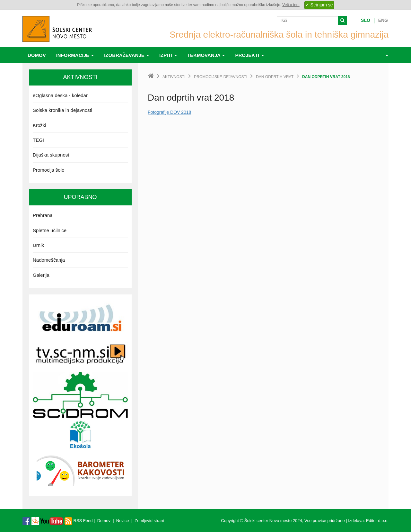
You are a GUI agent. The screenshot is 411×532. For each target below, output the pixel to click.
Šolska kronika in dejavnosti (62, 110)
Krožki (39, 125)
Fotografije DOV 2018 (169, 112)
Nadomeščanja (49, 260)
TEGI (38, 140)
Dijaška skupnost (51, 155)
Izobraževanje (127, 55)
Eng (383, 20)
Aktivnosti (174, 77)
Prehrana (43, 215)
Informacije (75, 55)
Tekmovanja (206, 55)
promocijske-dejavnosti (221, 77)
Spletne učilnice (50, 230)
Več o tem (291, 5)
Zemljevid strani (149, 521)
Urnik (38, 245)
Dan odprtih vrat (275, 77)
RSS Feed (79, 521)
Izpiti (168, 55)
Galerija (41, 275)
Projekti (249, 55)
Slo (366, 20)
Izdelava (356, 521)
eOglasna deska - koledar (60, 95)
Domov (37, 55)
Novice (123, 521)
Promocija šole (48, 170)
